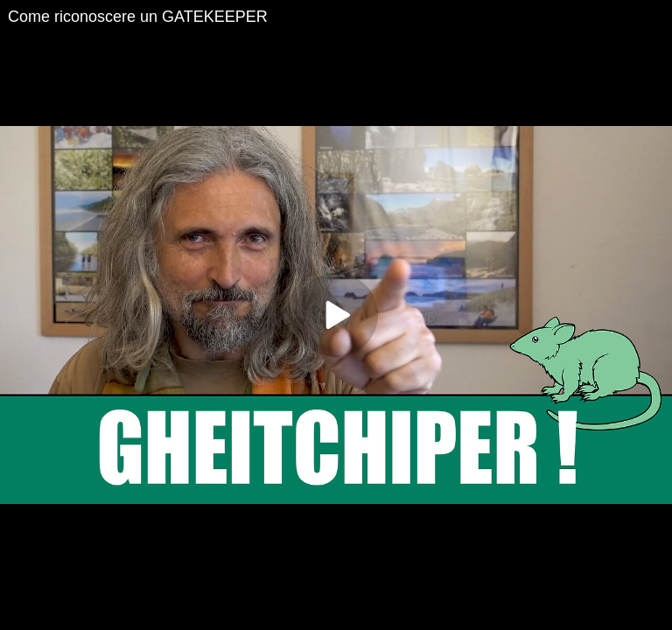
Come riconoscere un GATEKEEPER (138, 17)
